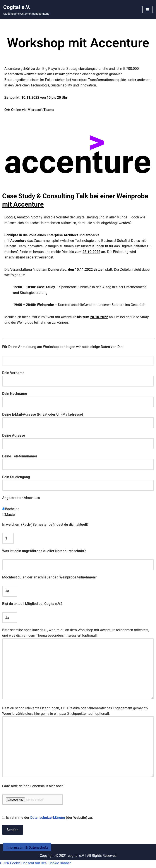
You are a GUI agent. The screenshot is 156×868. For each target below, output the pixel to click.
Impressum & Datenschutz (27, 855)
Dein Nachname (78, 398)
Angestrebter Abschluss (21, 498)
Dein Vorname (78, 378)
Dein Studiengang (78, 482)
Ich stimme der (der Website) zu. (47, 820)
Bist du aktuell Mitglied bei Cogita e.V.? (32, 604)
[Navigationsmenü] (148, 10)
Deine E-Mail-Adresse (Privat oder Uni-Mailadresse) (78, 419)
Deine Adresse (78, 440)
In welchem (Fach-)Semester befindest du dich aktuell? (45, 525)
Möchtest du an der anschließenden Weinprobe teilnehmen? (49, 578)
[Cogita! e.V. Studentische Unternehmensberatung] (26, 10)
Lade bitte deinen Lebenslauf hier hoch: (33, 788)
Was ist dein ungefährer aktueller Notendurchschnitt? (44, 552)
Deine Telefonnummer (78, 461)
